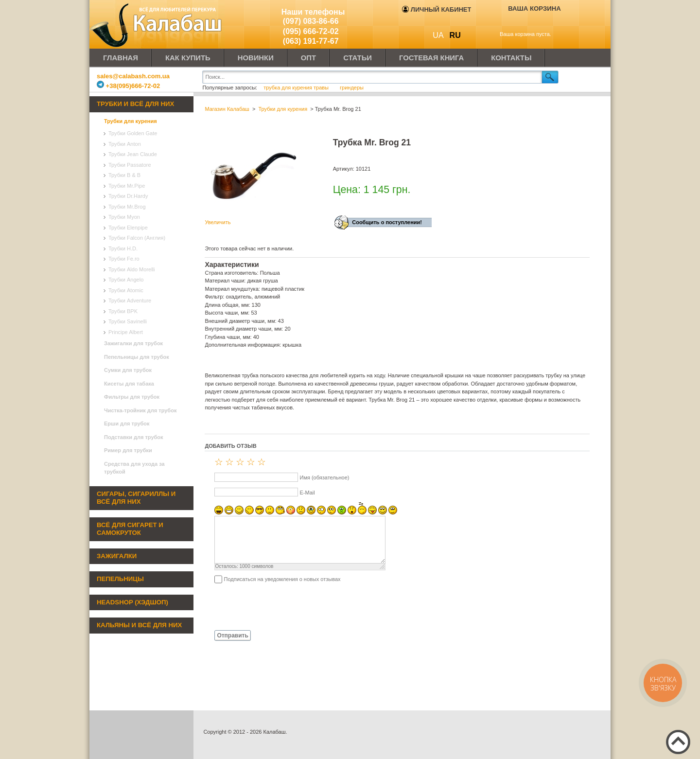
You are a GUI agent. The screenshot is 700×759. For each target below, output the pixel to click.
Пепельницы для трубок (137, 357)
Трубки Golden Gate (133, 133)
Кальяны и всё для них (139, 625)
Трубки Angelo (126, 280)
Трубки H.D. (123, 248)
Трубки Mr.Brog (127, 207)
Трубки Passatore (130, 165)
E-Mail (307, 493)
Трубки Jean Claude (133, 154)
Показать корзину (528, 23)
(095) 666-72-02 (311, 31)
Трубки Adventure (130, 300)
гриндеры (352, 88)
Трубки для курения (131, 121)
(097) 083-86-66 (311, 21)
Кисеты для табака (129, 384)
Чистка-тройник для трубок (140, 410)
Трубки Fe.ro (124, 259)
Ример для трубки (128, 450)
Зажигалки (117, 556)
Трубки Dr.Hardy (128, 196)
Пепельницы (120, 579)
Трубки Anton (125, 144)
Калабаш (157, 24)
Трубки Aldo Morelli (132, 269)
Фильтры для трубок (132, 397)
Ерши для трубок (127, 424)
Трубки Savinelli (128, 321)
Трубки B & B (124, 175)
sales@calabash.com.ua (133, 76)
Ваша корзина (534, 9)
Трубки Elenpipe (128, 228)
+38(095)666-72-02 (128, 86)
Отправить (232, 635)
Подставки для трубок (134, 437)
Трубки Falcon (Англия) (137, 238)
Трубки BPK (123, 311)
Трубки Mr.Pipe (127, 186)
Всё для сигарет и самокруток (130, 529)
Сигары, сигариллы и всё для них (136, 498)
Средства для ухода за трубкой (134, 468)
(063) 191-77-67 (311, 41)
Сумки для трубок (128, 370)
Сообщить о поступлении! (387, 222)
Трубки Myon (124, 217)
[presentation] (279, 606)
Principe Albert (126, 332)
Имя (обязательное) (324, 477)
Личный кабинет (437, 9)
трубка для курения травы (297, 88)
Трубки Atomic (126, 290)
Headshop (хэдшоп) (132, 602)
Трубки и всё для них (135, 104)
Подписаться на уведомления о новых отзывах (282, 579)
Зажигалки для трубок (133, 343)
